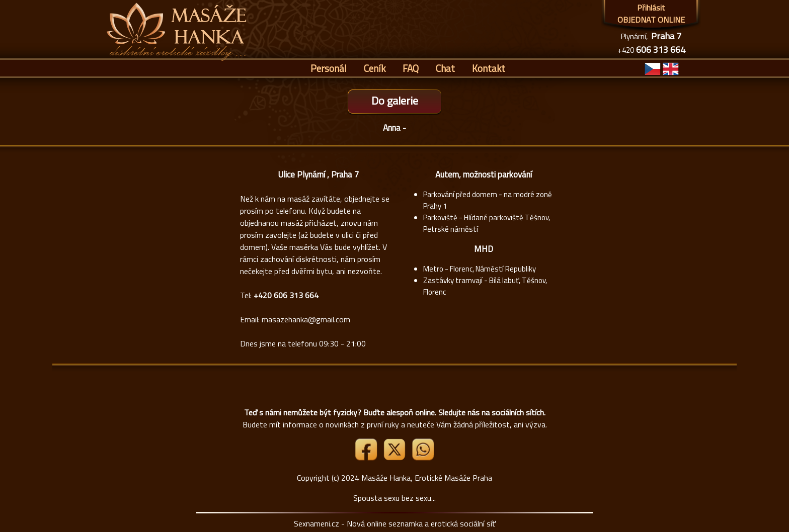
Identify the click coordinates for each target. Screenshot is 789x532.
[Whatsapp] (423, 458)
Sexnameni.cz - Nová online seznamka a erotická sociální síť (395, 523)
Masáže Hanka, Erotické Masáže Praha (427, 478)
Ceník (375, 68)
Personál (329, 68)
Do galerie (395, 101)
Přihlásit (651, 8)
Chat (445, 68)
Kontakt (489, 68)
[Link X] (396, 458)
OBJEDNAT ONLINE (651, 20)
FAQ (411, 68)
